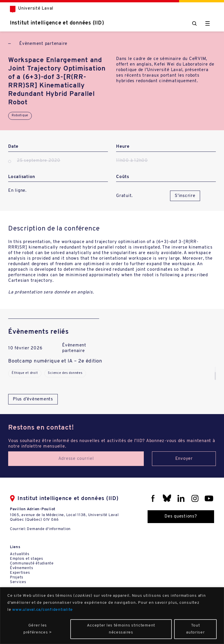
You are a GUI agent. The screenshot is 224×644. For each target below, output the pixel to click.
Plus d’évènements (33, 399)
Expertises (20, 573)
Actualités (20, 554)
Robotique (20, 116)
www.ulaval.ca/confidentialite (43, 610)
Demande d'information (49, 529)
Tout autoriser (195, 629)
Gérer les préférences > (38, 629)
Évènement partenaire (43, 44)
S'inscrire (185, 196)
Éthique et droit (25, 373)
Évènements (22, 568)
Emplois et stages (27, 559)
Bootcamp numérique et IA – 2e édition (55, 361)
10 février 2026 (25, 348)
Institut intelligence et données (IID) (57, 23)
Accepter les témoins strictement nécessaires (121, 629)
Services (18, 582)
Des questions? (181, 517)
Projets (17, 577)
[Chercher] (194, 23)
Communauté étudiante (32, 563)
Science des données (65, 373)
